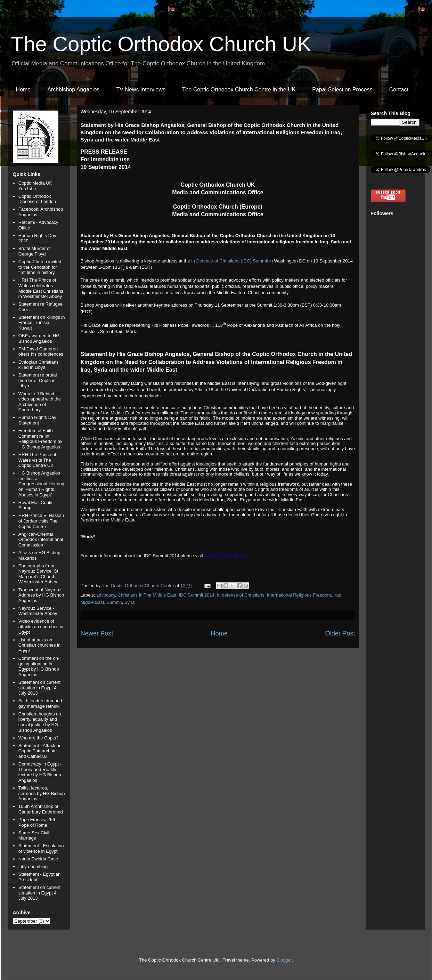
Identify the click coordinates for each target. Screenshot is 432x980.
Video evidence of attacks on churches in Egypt (41, 626)
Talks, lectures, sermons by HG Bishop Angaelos (42, 793)
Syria (130, 602)
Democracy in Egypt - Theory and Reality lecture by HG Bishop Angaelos (40, 772)
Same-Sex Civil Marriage (34, 836)
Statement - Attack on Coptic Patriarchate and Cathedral (40, 751)
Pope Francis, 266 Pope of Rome (37, 822)
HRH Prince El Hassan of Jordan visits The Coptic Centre (41, 521)
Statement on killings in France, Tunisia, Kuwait (42, 323)
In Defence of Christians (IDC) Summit (230, 261)
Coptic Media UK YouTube (35, 186)
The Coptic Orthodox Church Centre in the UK (239, 90)
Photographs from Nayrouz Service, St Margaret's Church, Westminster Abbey (38, 574)
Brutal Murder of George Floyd (35, 251)
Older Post (340, 633)
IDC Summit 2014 (197, 595)
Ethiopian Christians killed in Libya (39, 365)
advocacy (106, 595)
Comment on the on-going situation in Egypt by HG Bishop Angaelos (39, 666)
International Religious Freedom (299, 595)
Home (23, 90)
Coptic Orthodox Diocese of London (37, 199)
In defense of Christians (241, 595)
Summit (114, 602)
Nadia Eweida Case (38, 859)
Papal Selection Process (342, 90)
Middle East (92, 602)
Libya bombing (33, 866)
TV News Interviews (141, 90)
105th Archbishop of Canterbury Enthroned (41, 809)
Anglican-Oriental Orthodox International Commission (41, 540)
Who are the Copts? (39, 738)
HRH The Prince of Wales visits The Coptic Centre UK (37, 460)
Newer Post (97, 633)
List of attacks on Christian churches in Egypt (39, 645)
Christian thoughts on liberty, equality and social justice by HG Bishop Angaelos (40, 722)
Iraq (337, 595)
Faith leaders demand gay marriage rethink (40, 703)
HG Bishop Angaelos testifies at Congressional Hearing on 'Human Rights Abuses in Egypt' (41, 484)
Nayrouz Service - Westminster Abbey (38, 611)
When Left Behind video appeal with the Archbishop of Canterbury (40, 402)
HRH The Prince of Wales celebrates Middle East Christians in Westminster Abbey (41, 288)
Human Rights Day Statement (37, 420)
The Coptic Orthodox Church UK (161, 44)
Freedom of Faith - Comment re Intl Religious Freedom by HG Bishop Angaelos (40, 439)
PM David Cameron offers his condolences (41, 352)
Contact (399, 90)
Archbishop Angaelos (73, 90)
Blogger (284, 960)
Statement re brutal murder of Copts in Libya (38, 380)
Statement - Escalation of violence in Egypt (41, 848)
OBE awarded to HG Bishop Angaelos (39, 338)
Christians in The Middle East (147, 595)
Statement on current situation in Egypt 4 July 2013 (39, 688)
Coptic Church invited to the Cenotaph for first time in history (40, 267)
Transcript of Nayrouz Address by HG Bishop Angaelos (41, 595)
